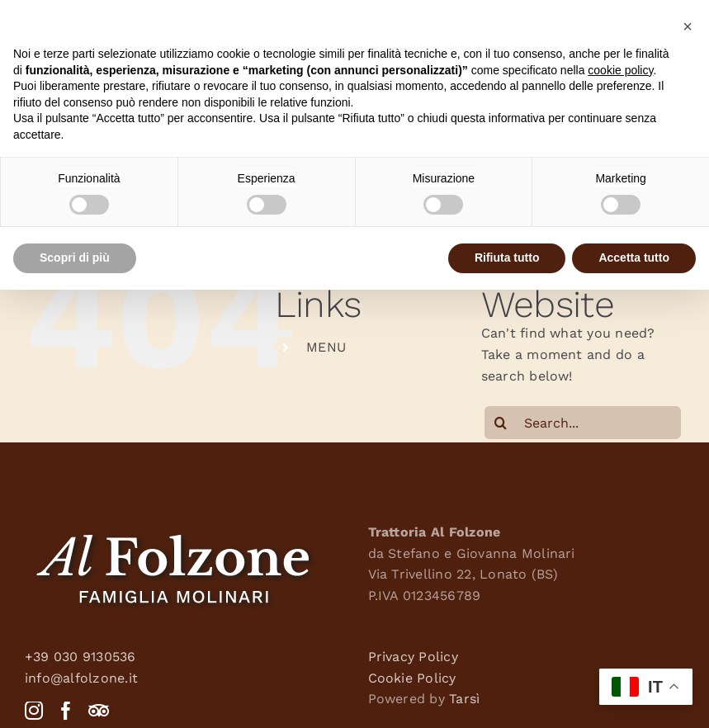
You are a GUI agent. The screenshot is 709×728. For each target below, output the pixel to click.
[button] (688, 26)
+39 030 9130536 (80, 657)
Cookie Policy (412, 678)
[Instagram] (34, 711)
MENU (326, 347)
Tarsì (464, 699)
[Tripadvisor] (99, 711)
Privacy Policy (413, 657)
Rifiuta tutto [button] (507, 258)
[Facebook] (66, 711)
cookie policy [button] (620, 70)
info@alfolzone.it (81, 678)
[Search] (501, 423)
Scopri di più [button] (75, 258)
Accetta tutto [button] (634, 258)
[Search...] (583, 423)
